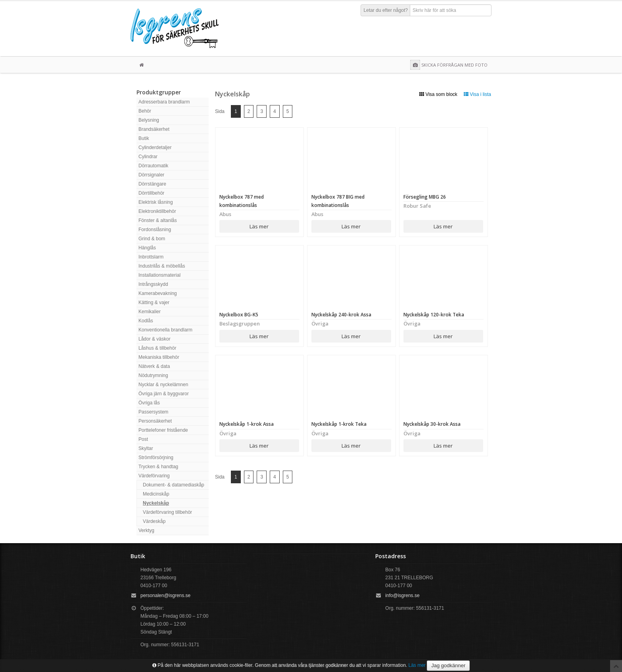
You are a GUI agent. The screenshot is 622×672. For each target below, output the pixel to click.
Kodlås (146, 321)
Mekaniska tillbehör (159, 357)
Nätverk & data (154, 366)
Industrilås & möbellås (162, 266)
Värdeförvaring (154, 476)
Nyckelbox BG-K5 (239, 315)
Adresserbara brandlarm (164, 102)
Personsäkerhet (155, 421)
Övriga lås (149, 403)
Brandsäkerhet (154, 129)
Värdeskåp (154, 521)
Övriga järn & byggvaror (164, 394)
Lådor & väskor (155, 339)
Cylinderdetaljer (155, 147)
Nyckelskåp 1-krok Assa (247, 424)
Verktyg (146, 530)
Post (143, 439)
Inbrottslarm (151, 257)
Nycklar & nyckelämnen (163, 385)
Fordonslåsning (155, 230)
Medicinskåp (156, 494)
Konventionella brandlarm (165, 330)
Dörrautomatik (153, 166)
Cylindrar (148, 157)
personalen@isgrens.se (165, 595)
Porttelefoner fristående (163, 430)
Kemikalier (150, 312)
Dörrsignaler (151, 175)
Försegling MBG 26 (425, 197)
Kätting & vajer (154, 302)
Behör (145, 111)
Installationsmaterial (159, 275)
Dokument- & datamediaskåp (174, 485)
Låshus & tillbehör (157, 348)
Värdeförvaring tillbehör (167, 512)
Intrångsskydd (153, 284)
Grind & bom (152, 239)
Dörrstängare (152, 184)
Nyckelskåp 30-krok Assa (432, 424)
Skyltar (146, 448)
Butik (144, 138)
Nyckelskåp (156, 503)
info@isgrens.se (402, 595)
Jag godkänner (448, 665)
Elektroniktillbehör (157, 211)
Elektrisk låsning (156, 202)
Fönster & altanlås (158, 220)
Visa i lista (477, 94)
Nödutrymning (153, 375)
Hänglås (147, 248)
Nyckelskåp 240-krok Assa (341, 315)
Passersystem (153, 412)
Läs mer (259, 226)
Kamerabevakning (158, 293)
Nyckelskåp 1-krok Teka (339, 424)
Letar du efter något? (386, 10)
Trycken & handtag (158, 467)
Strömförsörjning (156, 458)
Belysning (149, 120)
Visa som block (438, 94)
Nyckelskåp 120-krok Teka (434, 315)
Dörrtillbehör (151, 193)
